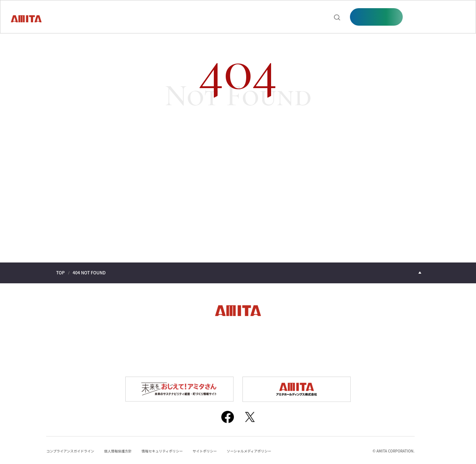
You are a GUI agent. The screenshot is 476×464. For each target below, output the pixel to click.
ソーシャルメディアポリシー (258, 448)
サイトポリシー (212, 448)
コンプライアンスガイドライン (71, 448)
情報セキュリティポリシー (168, 448)
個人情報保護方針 (121, 448)
